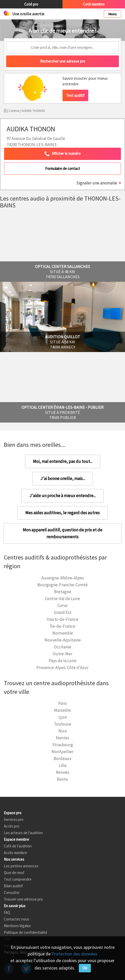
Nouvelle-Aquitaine (63, 640)
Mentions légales (17, 926)
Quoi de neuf (14, 873)
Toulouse (62, 724)
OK (85, 968)
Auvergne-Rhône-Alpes (63, 578)
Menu (112, 14)
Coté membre (94, 4)
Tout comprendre (18, 879)
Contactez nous (17, 919)
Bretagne (63, 592)
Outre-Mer (63, 654)
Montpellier (62, 752)
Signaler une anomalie (97, 183)
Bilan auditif (13, 886)
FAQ (7, 912)
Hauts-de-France (62, 619)
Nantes (62, 738)
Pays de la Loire (63, 661)
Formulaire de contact (63, 168)
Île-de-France (63, 626)
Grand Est (63, 612)
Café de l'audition (18, 846)
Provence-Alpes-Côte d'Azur (62, 668)
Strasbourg (62, 745)
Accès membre (15, 853)
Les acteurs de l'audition (23, 833)
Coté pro (31, 4)
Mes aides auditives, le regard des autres (62, 513)
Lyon (63, 717)
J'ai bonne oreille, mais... (63, 479)
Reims (62, 779)
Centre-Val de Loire (62, 599)
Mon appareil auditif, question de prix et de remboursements (62, 533)
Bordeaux (62, 759)
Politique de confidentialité (26, 932)
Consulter (12, 893)
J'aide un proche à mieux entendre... (62, 496)
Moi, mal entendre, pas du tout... (63, 461)
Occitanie (62, 647)
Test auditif (75, 95)
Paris (62, 703)
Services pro (14, 819)
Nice (63, 731)
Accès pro (12, 826)
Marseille (62, 710)
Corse (62, 605)
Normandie (63, 633)
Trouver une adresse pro (23, 899)
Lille (63, 765)
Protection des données (74, 954)
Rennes (63, 772)
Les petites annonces (21, 866)
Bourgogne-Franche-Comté (62, 585)
